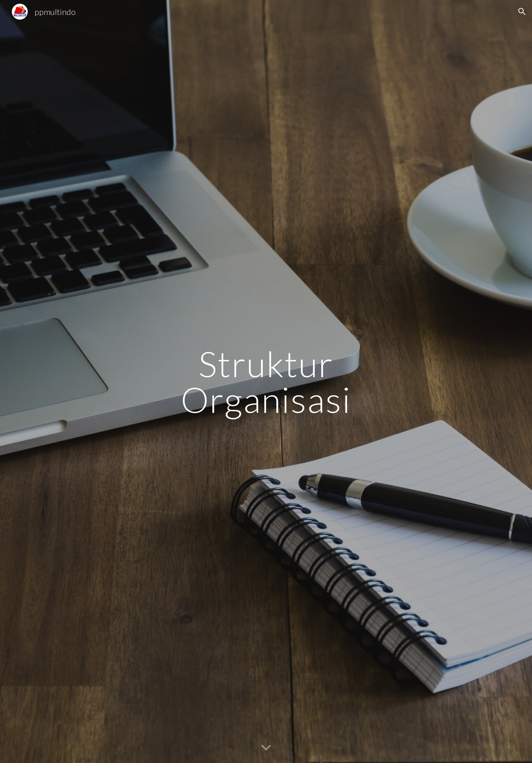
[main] (266, 381)
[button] (522, 12)
